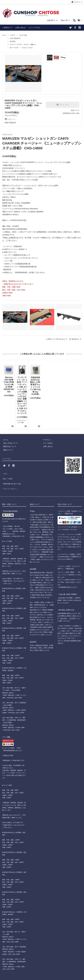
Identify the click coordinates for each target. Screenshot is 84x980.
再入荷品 (13, 41)
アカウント (77, 2)
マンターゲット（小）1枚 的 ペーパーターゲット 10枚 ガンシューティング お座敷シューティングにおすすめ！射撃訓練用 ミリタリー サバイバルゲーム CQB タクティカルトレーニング (22, 395)
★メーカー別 (14, 48)
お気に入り (10, 119)
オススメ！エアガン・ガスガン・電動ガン (23, 45)
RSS (4, 476)
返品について (75, 110)
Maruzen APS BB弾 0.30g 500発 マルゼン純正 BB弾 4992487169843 (9, 385)
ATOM (9, 476)
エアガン (13, 35)
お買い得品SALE (15, 38)
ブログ (5, 473)
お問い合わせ (20, 28)
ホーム (4, 35)
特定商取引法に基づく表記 (71, 113)
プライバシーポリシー (10, 483)
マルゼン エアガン (27, 48)
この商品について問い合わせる (57, 339)
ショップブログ (34, 28)
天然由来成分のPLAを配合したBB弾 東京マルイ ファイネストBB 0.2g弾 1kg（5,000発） (35, 386)
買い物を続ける (75, 339)
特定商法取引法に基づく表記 (13, 480)
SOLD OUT (62, 105)
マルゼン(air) (23, 35)
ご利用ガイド (7, 28)
